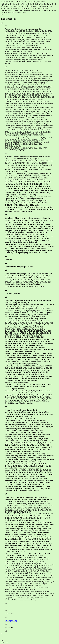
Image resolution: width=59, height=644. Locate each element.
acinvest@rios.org (11, 621)
